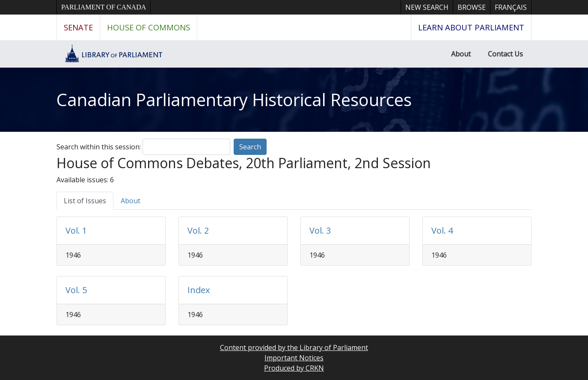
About (461, 54)
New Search (427, 7)
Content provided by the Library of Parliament (294, 347)
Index (199, 290)
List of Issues (85, 201)
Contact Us (505, 54)
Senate (78, 27)
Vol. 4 (442, 230)
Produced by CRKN (294, 368)
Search (250, 147)
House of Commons (148, 27)
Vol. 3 (320, 230)
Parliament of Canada (104, 7)
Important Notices (294, 358)
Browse (472, 7)
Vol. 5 (76, 290)
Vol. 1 (76, 230)
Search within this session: (99, 147)
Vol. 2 (198, 230)
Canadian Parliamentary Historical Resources (234, 99)
